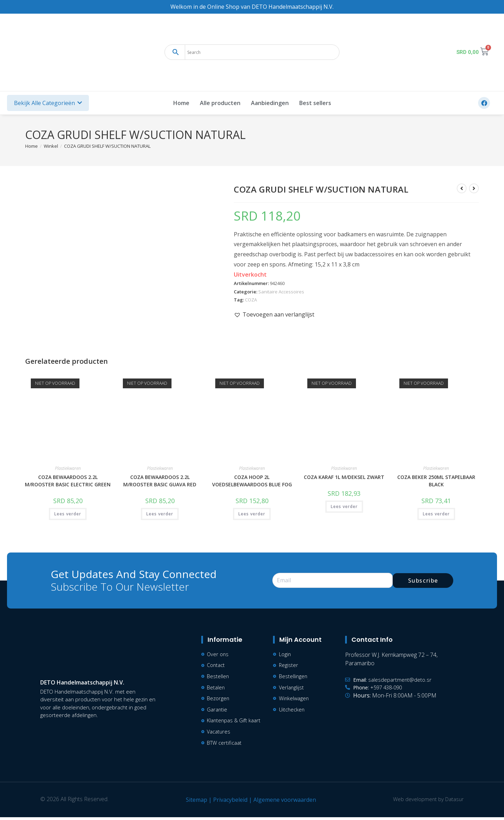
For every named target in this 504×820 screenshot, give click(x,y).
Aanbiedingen (270, 103)
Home (181, 103)
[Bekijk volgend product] (474, 188)
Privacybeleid (229, 802)
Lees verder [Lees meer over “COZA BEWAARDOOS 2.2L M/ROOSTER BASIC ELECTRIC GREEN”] (68, 514)
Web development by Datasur (427, 802)
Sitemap (195, 802)
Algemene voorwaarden (283, 802)
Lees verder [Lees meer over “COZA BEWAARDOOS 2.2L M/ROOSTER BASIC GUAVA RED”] (160, 514)
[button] (274, 315)
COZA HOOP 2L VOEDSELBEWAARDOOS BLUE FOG (252, 481)
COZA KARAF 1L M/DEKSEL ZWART (344, 477)
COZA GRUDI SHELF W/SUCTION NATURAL (107, 146)
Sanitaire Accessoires (281, 292)
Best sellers (315, 103)
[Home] (31, 146)
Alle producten (220, 103)
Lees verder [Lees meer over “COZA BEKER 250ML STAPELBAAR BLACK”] (436, 514)
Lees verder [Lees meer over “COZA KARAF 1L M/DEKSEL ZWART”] (344, 506)
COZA (251, 300)
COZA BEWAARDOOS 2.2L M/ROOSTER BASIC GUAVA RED (160, 481)
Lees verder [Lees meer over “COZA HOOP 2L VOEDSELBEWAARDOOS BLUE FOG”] (252, 514)
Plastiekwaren (68, 468)
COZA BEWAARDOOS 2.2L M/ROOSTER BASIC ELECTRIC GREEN (68, 481)
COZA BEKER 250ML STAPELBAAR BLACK (436, 481)
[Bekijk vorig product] (462, 188)
